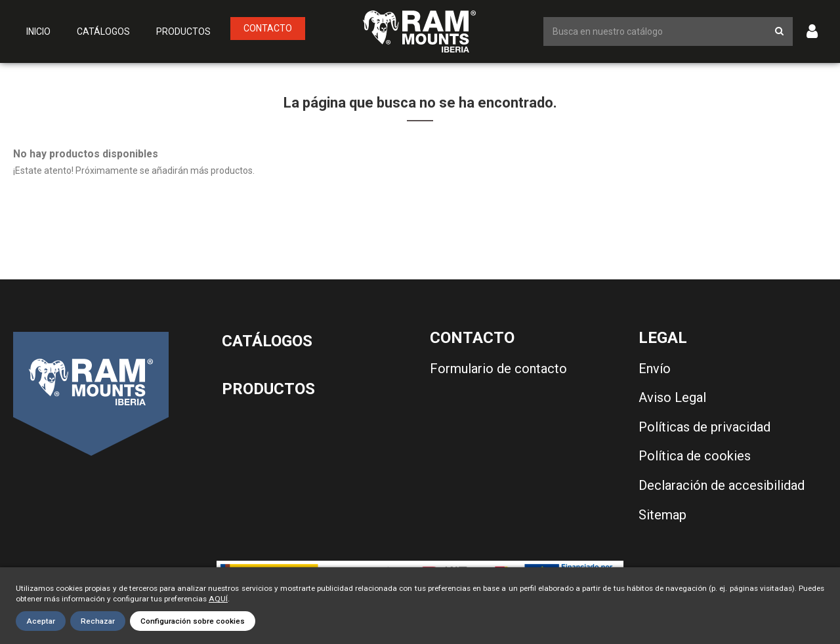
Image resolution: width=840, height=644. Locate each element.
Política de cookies (695, 456)
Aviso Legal (672, 397)
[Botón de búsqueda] (779, 31)
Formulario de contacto (498, 369)
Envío (655, 369)
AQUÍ (218, 599)
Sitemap (662, 515)
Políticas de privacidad (704, 427)
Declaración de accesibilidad (722, 485)
